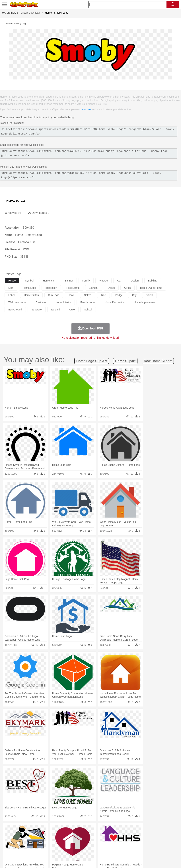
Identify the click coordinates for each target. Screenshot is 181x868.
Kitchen (115, 851)
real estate (73, 288)
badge (119, 295)
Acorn (18, 829)
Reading (60, 846)
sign (11, 288)
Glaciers (87, 829)
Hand (167, 840)
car (119, 281)
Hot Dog (170, 851)
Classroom (48, 846)
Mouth (143, 840)
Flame (78, 829)
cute (72, 310)
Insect (131, 835)
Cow (64, 835)
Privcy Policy (132, 861)
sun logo (54, 295)
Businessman (63, 840)
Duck (77, 835)
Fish (104, 835)
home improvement (145, 302)
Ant (17, 835)
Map (103, 846)
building (153, 281)
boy (127, 840)
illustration (51, 288)
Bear (23, 835)
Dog (70, 835)
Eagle (85, 835)
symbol (29, 281)
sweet (111, 288)
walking (98, 840)
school (88, 310)
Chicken (55, 835)
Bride (33, 840)
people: (8, 840)
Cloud (162, 829)
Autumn (27, 829)
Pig (164, 835)
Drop (169, 829)
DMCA (157, 861)
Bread (150, 851)
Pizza (133, 851)
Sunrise (125, 829)
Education (80, 846)
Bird (30, 835)
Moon (116, 829)
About (110, 861)
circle (127, 288)
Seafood (93, 851)
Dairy (27, 851)
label (11, 295)
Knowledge (113, 846)
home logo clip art (92, 361)
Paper (143, 846)
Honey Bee (121, 835)
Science (134, 846)
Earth (64, 829)
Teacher (29, 846)
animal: (8, 835)
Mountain (136, 829)
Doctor (75, 840)
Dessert (36, 851)
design (135, 281)
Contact (146, 861)
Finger (159, 840)
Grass (97, 829)
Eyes (89, 840)
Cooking (159, 851)
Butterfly (39, 835)
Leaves (37, 829)
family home (88, 302)
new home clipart (158, 361)
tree (103, 295)
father (134, 840)
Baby (25, 840)
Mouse (157, 835)
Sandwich (81, 851)
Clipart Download (30, 13)
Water (146, 829)
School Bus (93, 846)
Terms (119, 861)
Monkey (147, 835)
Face (151, 840)
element (94, 288)
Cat (47, 835)
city (134, 295)
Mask (18, 840)
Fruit (65, 851)
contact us (85, 109)
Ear (83, 840)
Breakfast (18, 851)
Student (19, 846)
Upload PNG (170, 861)
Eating (141, 851)
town (72, 295)
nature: (8, 829)
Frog (111, 835)
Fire (70, 829)
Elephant (95, 835)
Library (124, 846)
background (15, 310)
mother (50, 840)
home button (31, 295)
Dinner (125, 851)
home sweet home (151, 288)
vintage (103, 281)
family (86, 281)
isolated (56, 310)
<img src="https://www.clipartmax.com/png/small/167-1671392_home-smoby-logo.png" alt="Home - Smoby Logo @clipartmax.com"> (89, 154)
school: (8, 845)
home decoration (115, 302)
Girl (121, 840)
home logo (29, 288)
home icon (49, 281)
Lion (139, 835)
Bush (154, 829)
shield (150, 295)
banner (69, 281)
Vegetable (104, 851)
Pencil (70, 846)
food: (7, 851)
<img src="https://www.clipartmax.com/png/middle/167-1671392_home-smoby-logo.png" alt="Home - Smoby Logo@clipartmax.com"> (89, 175)
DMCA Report (16, 201)
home (107, 840)
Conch (55, 829)
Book (38, 846)
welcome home (17, 302)
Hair (115, 840)
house (12, 281)
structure (37, 310)
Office (152, 846)
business (41, 302)
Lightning (107, 829)
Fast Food (55, 851)
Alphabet (161, 846)
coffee (88, 295)
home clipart (125, 361)
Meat (72, 851)
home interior (63, 302)
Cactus (46, 829)
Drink (45, 851)
